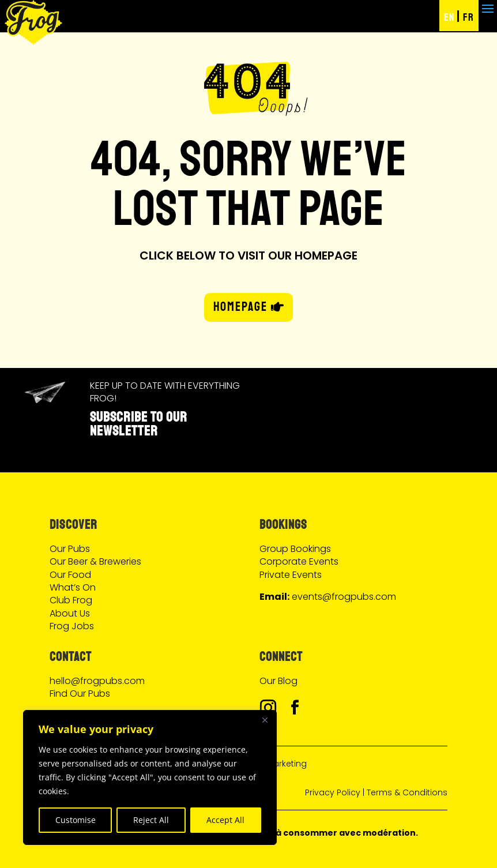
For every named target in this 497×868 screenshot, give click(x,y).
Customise (76, 820)
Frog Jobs (72, 626)
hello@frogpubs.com (97, 681)
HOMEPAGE (240, 307)
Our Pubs (70, 549)
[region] (150, 777)
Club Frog (71, 600)
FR (468, 17)
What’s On (73, 587)
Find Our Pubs (80, 694)
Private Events (291, 575)
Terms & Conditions (407, 792)
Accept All (225, 820)
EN (449, 17)
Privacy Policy (333, 792)
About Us (70, 613)
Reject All (151, 820)
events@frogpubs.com (344, 597)
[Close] (265, 720)
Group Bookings (295, 549)
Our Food (70, 575)
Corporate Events (299, 561)
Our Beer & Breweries (95, 561)
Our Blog (278, 681)
